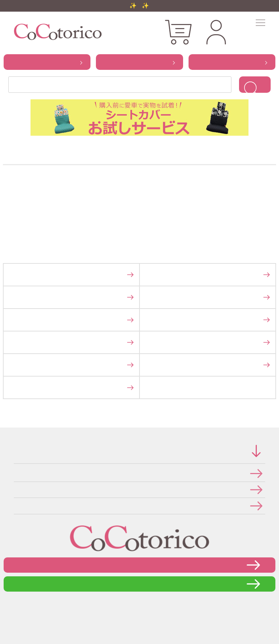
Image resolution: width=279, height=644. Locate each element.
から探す (47, 62)
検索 (255, 85)
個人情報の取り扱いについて (16, 490)
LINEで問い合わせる (140, 584)
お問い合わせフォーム (139, 565)
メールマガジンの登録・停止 (16, 506)
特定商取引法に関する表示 (16, 473)
